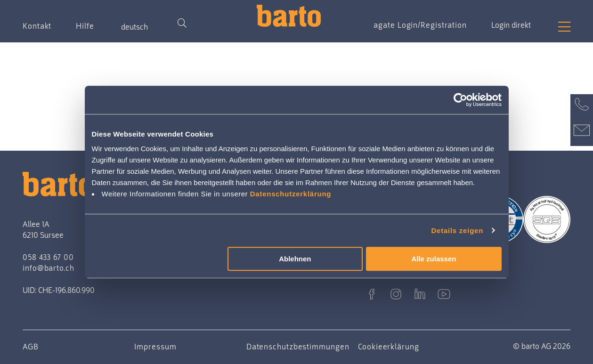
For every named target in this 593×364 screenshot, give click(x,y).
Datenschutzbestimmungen (298, 347)
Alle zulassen (434, 259)
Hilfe (85, 26)
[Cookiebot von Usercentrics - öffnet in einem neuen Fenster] (460, 100)
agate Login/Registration (420, 25)
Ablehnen (295, 259)
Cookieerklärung (389, 347)
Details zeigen (458, 231)
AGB (31, 347)
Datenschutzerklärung (291, 194)
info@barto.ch (49, 268)
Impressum (155, 347)
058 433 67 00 (48, 257)
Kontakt (37, 26)
